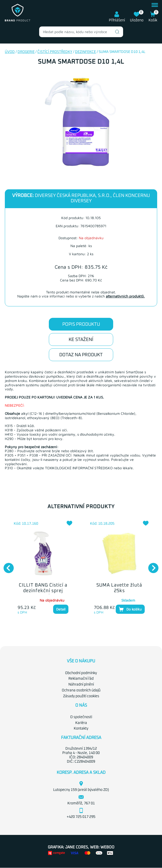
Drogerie (26, 52)
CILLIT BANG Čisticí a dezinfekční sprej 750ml (43, 591)
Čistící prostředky (55, 52)
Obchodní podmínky (81, 673)
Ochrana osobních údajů (81, 690)
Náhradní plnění (81, 685)
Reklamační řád (81, 679)
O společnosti (81, 717)
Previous (6, 565)
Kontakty (81, 729)
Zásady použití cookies (81, 696)
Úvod (10, 52)
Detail (61, 609)
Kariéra (81, 723)
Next (151, 565)
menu (155, 5)
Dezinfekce (85, 52)
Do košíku (130, 609)
